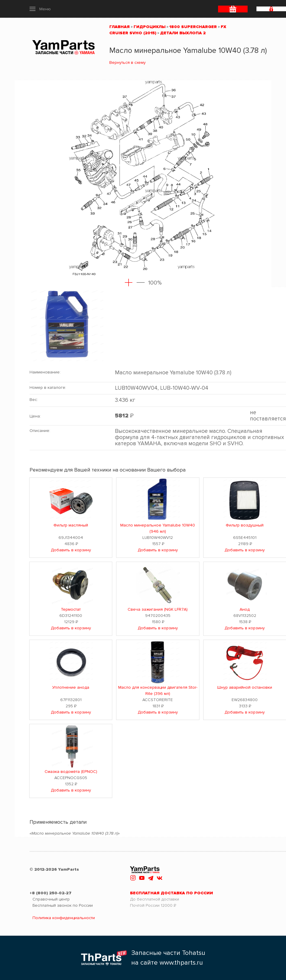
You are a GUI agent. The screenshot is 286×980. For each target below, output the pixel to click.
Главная (120, 27)
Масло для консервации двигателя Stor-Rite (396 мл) (158, 690)
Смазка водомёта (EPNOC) (71, 772)
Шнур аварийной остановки (245, 687)
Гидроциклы (149, 27)
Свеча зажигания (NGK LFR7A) (158, 609)
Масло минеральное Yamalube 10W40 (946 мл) (158, 528)
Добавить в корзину (71, 550)
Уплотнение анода (71, 687)
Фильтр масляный (71, 525)
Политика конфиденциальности (64, 918)
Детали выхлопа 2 (183, 33)
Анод (245, 609)
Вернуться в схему (127, 62)
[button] (40, 9)
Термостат (71, 609)
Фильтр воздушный (245, 525)
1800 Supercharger (193, 27)
